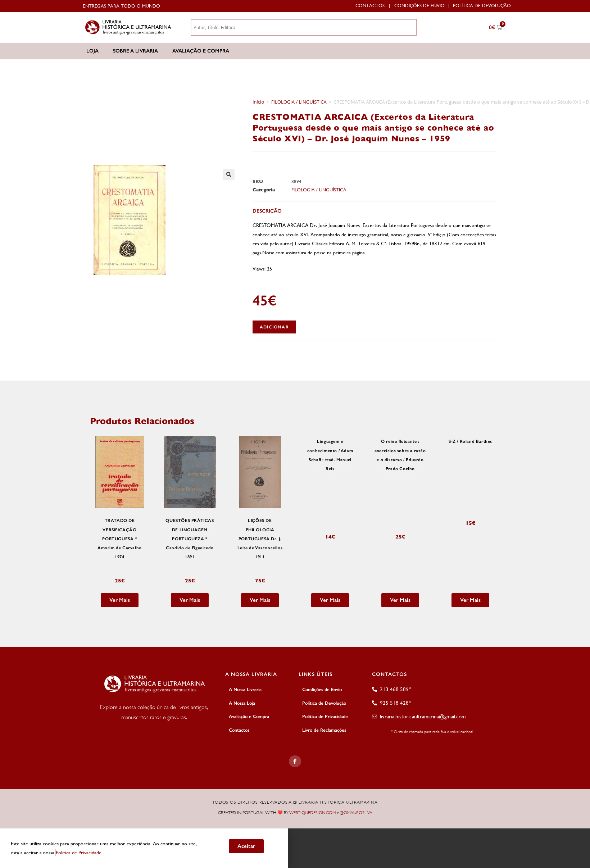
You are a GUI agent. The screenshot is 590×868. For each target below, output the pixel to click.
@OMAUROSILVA (356, 813)
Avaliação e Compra (201, 51)
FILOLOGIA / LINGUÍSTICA (299, 102)
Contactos (370, 6)
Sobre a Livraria (135, 51)
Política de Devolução (482, 6)
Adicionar (274, 327)
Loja (92, 51)
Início (258, 102)
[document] (295, 848)
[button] (229, 174)
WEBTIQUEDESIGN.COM (312, 813)
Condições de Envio (419, 6)
